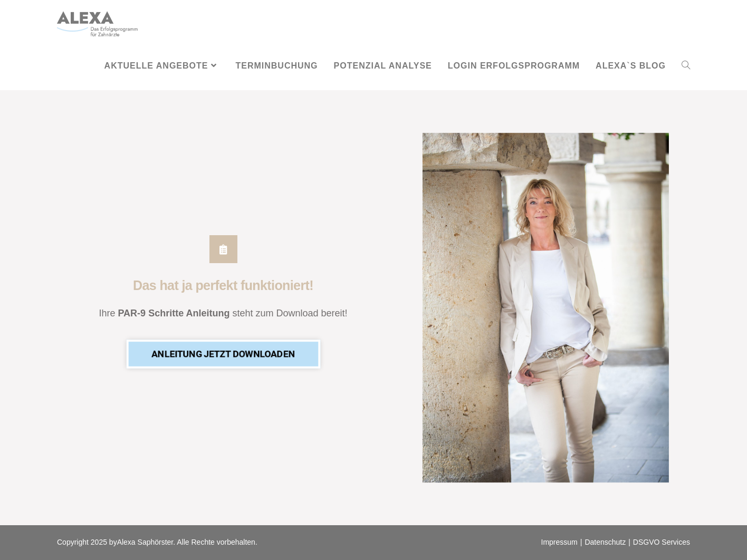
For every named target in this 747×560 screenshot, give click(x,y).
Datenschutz (605, 542)
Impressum (559, 542)
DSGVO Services (662, 542)
